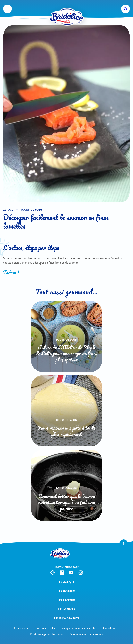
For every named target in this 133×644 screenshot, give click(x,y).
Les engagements (67, 618)
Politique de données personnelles (79, 628)
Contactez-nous (23, 628)
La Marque (67, 582)
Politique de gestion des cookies (47, 634)
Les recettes (66, 600)
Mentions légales (46, 628)
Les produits (66, 591)
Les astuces (67, 609)
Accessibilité (109, 628)
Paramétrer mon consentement (86, 634)
